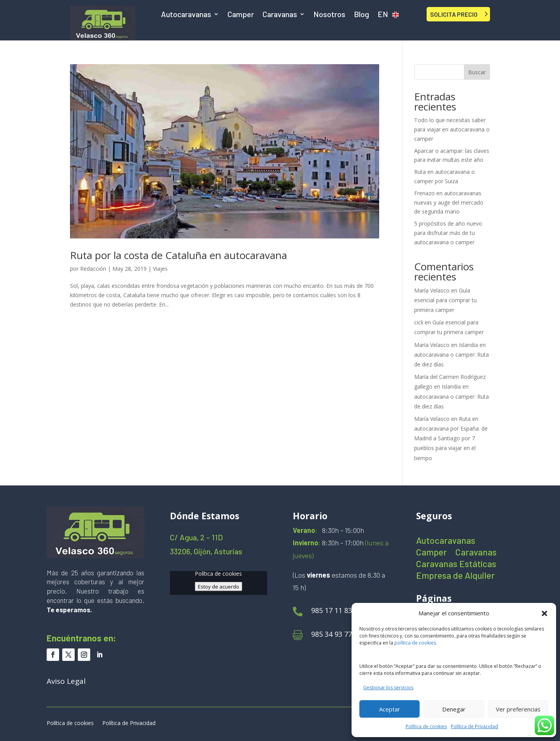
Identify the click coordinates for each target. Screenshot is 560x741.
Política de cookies (426, 726)
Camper (241, 15)
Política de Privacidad (474, 726)
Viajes (160, 269)
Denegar (454, 709)
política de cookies (415, 643)
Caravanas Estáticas (456, 565)
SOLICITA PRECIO (454, 14)
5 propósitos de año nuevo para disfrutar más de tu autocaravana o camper (448, 233)
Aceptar (390, 709)
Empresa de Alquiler (455, 577)
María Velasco (432, 290)
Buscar (477, 72)
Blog (361, 15)
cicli (419, 322)
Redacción (93, 269)
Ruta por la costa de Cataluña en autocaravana (178, 255)
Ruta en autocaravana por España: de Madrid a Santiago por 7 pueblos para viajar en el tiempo (451, 438)
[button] (544, 613)
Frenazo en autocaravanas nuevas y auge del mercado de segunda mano (449, 202)
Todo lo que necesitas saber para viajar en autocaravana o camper (452, 129)
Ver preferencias (518, 709)
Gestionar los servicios (388, 688)
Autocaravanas (186, 15)
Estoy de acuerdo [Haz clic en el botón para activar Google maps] (219, 586)
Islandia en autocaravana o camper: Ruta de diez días (451, 355)
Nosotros (329, 15)
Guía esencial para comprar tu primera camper (445, 300)
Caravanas (280, 15)
